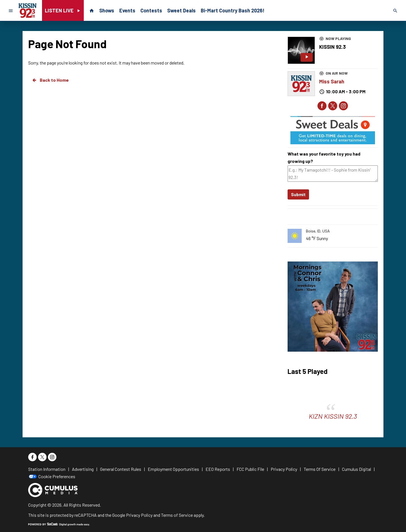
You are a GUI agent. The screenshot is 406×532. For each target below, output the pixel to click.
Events (127, 10)
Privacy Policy (139, 515)
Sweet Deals (181, 10)
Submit (298, 194)
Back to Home (50, 80)
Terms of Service (177, 515)
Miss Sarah (332, 81)
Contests (151, 10)
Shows (107, 10)
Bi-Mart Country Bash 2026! (233, 10)
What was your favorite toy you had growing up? (324, 157)
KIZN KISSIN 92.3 (333, 416)
